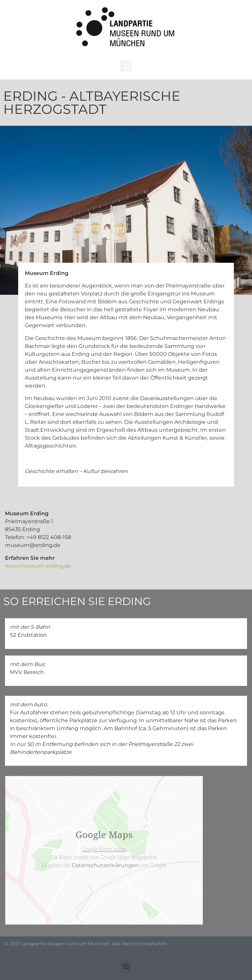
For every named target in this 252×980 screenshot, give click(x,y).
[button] (126, 66)
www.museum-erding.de (38, 566)
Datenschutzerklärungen (105, 865)
